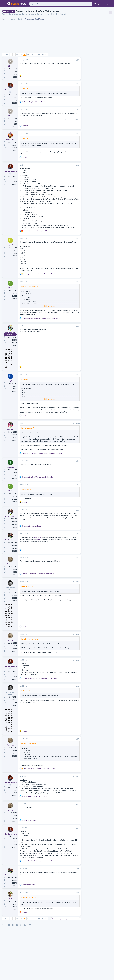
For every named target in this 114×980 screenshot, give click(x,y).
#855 (73, 165)
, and (34, 102)
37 (32, 54)
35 (25, 54)
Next (44, 54)
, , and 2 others (41, 320)
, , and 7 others (40, 276)
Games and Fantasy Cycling (91, 250)
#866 (73, 588)
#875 (73, 901)
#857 (73, 284)
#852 (73, 84)
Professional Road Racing (91, 134)
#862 (73, 491)
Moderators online (86, 286)
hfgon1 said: (25, 382)
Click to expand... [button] (47, 308)
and (31, 532)
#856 (73, 239)
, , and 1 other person (42, 459)
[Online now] (10, 332)
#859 (73, 377)
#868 (73, 669)
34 (21, 54)
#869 (73, 695)
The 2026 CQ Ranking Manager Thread (96, 245)
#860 (73, 428)
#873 (73, 836)
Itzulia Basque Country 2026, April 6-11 (96, 138)
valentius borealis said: (29, 289)
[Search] (61, 4)
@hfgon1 (43, 546)
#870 (73, 747)
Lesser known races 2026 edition (94, 215)
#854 (73, 134)
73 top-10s (37, 544)
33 (17, 54)
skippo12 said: (26, 496)
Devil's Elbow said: (27, 906)
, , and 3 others (38, 580)
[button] (5, 4)
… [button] (14, 54)
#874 (73, 877)
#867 (73, 641)
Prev (6, 54)
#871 (73, 785)
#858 (73, 328)
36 (28, 54)
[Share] (69, 60)
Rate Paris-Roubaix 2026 (91, 276)
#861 (73, 467)
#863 (73, 517)
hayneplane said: (27, 432)
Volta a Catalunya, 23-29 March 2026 (95, 162)
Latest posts (84, 210)
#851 (73, 60)
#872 (73, 813)
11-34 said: (25, 88)
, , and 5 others (40, 231)
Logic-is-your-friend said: (30, 645)
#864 (73, 540)
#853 (73, 110)
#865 (73, 564)
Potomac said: (26, 593)
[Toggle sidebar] (110, 12)
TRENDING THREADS (86, 121)
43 (39, 54)
